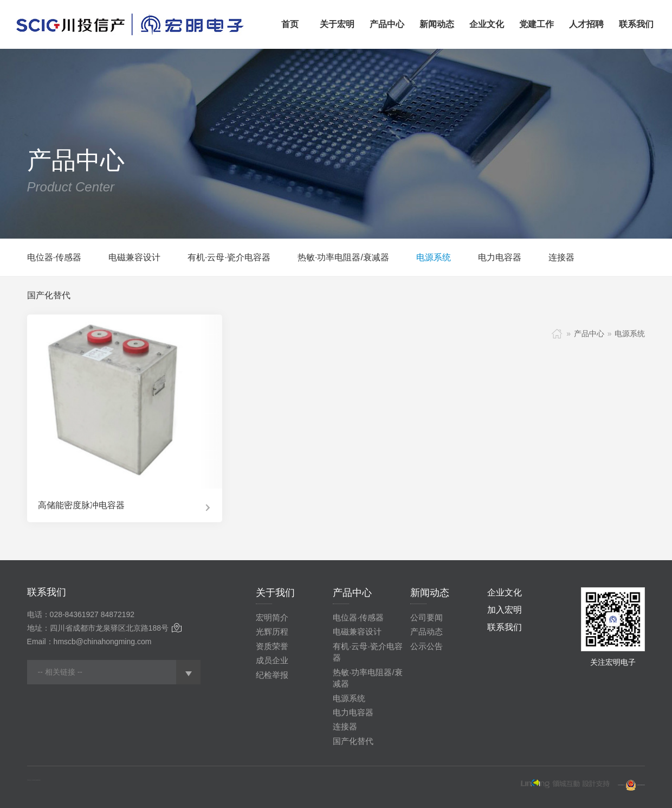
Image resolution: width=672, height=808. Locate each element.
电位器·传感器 (54, 257)
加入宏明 (505, 610)
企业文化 (505, 592)
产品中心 (589, 334)
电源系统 (434, 257)
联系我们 (505, 627)
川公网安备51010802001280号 (641, 785)
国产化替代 (49, 295)
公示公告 (427, 646)
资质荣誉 (272, 646)
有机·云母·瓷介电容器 (229, 257)
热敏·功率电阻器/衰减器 (343, 257)
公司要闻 (427, 617)
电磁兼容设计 (134, 257)
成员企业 (272, 660)
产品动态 (427, 631)
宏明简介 (272, 617)
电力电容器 (500, 257)
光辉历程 (272, 631)
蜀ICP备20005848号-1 (621, 785)
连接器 (561, 257)
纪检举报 (272, 675)
